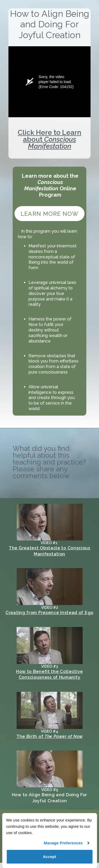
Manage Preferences (63, 843)
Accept (49, 857)
